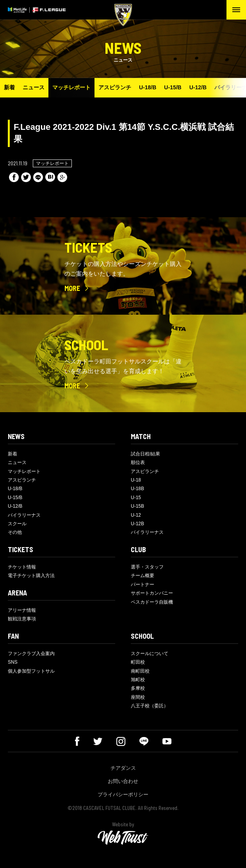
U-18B (137, 489)
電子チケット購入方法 (31, 576)
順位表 (138, 462)
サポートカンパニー (152, 593)
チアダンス (123, 768)
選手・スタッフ (147, 567)
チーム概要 (143, 576)
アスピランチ (115, 87)
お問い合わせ (123, 781)
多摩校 (138, 688)
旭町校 (138, 680)
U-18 (136, 480)
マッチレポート (71, 87)
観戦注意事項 (22, 619)
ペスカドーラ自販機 (152, 602)
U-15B (137, 506)
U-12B (137, 524)
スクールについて (150, 654)
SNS (13, 662)
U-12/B (198, 87)
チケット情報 (22, 567)
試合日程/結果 (145, 454)
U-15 (136, 498)
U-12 (136, 515)
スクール (17, 524)
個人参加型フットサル (31, 671)
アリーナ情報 (22, 610)
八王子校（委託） (150, 706)
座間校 (138, 697)
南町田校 (140, 671)
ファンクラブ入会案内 (31, 654)
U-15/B (173, 87)
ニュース (34, 87)
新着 (9, 87)
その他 (15, 532)
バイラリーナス (24, 515)
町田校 (138, 662)
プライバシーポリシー (123, 794)
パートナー (143, 585)
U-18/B (148, 87)
